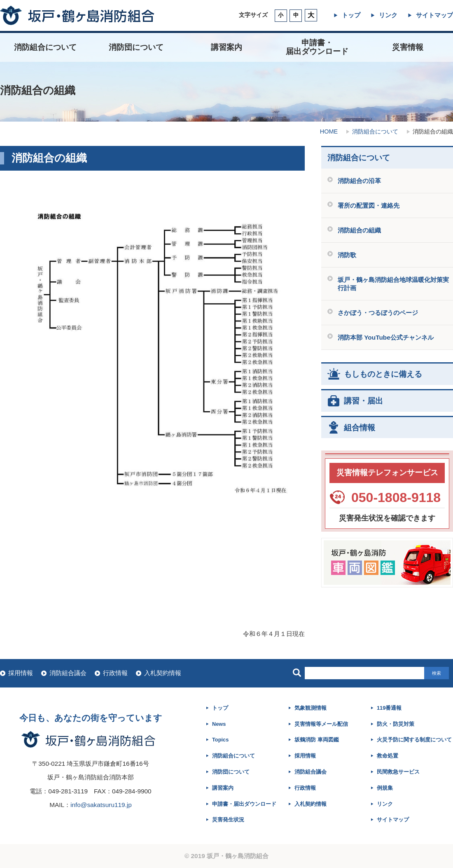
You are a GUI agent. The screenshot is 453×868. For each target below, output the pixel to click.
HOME (329, 131)
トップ (351, 15)
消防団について (136, 47)
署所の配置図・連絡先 (369, 205)
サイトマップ (434, 15)
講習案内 (226, 47)
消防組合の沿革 (359, 181)
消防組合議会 (68, 673)
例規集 (385, 788)
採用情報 (21, 673)
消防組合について (45, 47)
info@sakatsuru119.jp (101, 805)
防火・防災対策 (396, 724)
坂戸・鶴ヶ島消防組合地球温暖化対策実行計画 (393, 284)
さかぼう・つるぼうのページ (378, 313)
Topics (220, 740)
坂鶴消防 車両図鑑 (317, 740)
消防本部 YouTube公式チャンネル (386, 337)
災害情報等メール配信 (321, 724)
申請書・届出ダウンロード (244, 804)
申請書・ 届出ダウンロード (317, 47)
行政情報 (115, 673)
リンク (388, 15)
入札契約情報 (163, 673)
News (219, 724)
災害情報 (408, 47)
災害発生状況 (228, 820)
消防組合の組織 (359, 230)
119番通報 (389, 708)
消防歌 (347, 255)
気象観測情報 (311, 708)
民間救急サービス (398, 772)
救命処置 (388, 756)
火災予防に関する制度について (414, 740)
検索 (437, 673)
